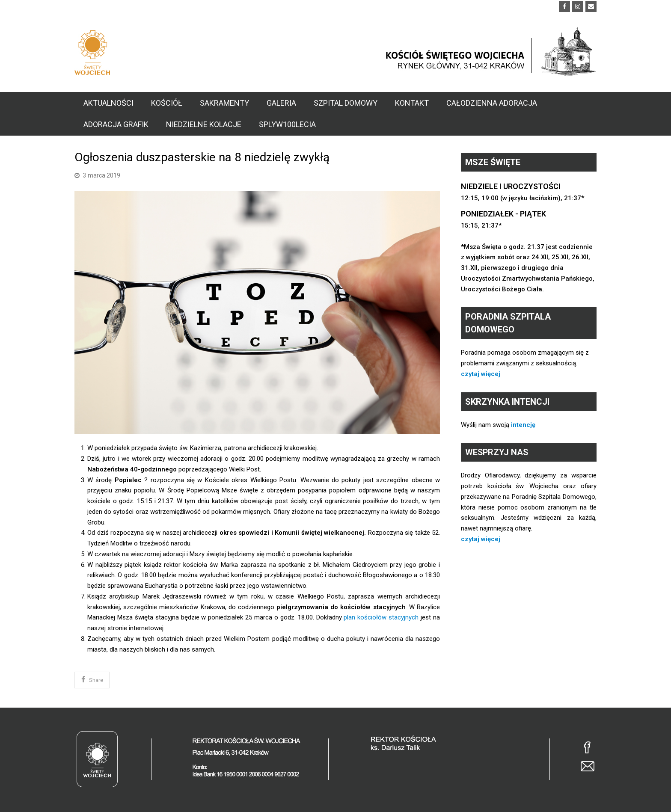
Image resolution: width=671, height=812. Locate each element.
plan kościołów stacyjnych (381, 617)
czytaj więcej (481, 374)
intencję (523, 425)
